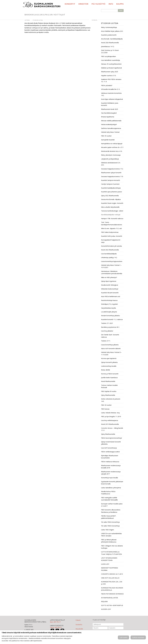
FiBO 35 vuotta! (106, 136)
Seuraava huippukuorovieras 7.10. (112, 176)
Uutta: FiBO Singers (108, 530)
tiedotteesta (32, 32)
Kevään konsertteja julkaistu (110, 316)
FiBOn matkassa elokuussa (110, 462)
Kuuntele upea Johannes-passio (112, 192)
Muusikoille (79, 629)
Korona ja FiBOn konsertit (110, 374)
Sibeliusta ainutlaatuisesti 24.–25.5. (111, 164)
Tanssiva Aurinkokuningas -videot (112, 211)
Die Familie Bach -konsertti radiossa (110, 336)
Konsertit (70, 4)
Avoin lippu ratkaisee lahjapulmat (112, 99)
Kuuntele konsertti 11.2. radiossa (112, 319)
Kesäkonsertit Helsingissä (110, 285)
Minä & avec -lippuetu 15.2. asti (111, 228)
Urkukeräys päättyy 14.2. (109, 257)
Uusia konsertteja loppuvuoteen (112, 261)
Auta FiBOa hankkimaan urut (111, 296)
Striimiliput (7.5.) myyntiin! (109, 304)
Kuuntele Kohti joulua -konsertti (112, 236)
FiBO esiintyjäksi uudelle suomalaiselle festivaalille (109, 499)
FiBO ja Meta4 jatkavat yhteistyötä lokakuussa (109, 541)
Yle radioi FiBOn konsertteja (110, 522)
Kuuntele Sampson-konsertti (111, 180)
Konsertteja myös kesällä (109, 478)
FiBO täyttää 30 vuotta (109, 391)
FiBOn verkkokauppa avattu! (110, 452)
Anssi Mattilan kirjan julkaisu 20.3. (112, 31)
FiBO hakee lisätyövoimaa (110, 232)
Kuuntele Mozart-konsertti (110, 293)
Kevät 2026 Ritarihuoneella (110, 43)
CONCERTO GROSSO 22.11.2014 (112, 574)
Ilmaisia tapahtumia (108, 117)
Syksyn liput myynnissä (109, 281)
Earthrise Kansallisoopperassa (111, 128)
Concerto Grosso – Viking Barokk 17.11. (112, 429)
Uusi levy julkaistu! (107, 331)
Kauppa (120, 4)
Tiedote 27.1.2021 (107, 323)
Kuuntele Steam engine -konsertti (112, 203)
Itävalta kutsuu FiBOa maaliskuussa (108, 493)
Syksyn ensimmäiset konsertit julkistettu (111, 443)
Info (111, 4)
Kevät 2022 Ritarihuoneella (110, 250)
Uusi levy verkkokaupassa (110, 420)
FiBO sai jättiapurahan (108, 56)
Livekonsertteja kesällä (109, 366)
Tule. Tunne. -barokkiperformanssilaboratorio (112, 223)
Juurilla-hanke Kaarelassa (109, 378)
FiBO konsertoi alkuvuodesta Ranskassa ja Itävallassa (111, 511)
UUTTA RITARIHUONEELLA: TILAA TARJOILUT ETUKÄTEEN (111, 553)
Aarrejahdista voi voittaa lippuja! (112, 144)
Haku (121, 10)
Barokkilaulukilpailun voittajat (111, 215)
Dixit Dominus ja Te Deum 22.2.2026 (110, 51)
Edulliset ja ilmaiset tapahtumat (111, 68)
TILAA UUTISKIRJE (99, 620)
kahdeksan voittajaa (31, 28)
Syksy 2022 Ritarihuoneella (110, 196)
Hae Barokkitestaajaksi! (109, 113)
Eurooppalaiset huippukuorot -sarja (111, 241)
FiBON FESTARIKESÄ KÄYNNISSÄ (112, 594)
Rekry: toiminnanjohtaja (109, 27)
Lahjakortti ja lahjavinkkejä (110, 159)
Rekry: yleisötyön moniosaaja (111, 155)
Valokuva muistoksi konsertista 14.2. (111, 94)
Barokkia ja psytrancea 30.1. (110, 327)
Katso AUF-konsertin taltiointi (111, 348)
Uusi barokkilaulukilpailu (109, 254)
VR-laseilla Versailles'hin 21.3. (111, 89)
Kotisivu (27, 20)
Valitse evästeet (138, 637)
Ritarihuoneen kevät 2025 (110, 109)
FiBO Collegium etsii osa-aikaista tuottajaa (112, 547)
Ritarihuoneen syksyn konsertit (111, 173)
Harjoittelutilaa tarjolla (108, 308)
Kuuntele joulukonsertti (109, 35)
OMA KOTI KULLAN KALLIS (110, 578)
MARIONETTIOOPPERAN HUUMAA (109, 569)
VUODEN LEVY (106, 609)
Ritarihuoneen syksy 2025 (110, 72)
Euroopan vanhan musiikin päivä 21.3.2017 (112, 505)
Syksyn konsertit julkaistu (109, 362)
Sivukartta (79, 625)
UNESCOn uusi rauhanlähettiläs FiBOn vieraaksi (111, 535)
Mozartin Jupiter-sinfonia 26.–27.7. (112, 147)
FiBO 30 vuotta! (106, 405)
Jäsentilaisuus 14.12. (108, 46)
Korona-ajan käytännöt (109, 358)
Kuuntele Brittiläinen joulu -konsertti (110, 104)
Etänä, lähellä (106, 370)
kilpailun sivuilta (44, 32)
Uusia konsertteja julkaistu (110, 345)
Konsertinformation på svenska (111, 246)
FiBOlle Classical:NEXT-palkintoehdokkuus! (109, 517)
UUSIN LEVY (105, 564)
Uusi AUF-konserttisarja (109, 448)
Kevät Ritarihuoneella (108, 381)
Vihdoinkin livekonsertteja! (110, 289)
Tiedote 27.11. (106, 341)
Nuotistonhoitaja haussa (109, 300)
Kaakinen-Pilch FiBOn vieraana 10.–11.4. (111, 80)
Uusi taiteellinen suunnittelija (111, 60)
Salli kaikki (123, 637)
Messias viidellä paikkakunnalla (111, 121)
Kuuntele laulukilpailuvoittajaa (111, 188)
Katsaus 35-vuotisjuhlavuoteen (111, 64)
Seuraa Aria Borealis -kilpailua (111, 199)
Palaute (78, 620)
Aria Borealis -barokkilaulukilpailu (112, 39)
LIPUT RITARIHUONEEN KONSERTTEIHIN (109, 559)
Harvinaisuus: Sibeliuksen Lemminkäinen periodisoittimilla (112, 272)
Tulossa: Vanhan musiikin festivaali (109, 386)
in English (94, 20)
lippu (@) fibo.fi (55, 622)
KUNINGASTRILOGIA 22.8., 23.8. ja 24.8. (112, 583)
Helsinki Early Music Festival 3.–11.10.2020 (111, 353)
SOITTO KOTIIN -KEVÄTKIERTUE (112, 605)
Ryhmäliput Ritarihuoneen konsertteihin (110, 457)
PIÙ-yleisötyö (98, 4)
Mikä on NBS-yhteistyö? (109, 277)
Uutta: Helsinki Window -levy (110, 413)
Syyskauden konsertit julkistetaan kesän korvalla (112, 483)
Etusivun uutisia (38, 20)
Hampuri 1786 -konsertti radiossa (112, 219)
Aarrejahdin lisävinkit (108, 140)
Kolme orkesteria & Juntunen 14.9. (111, 400)
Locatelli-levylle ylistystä (109, 312)
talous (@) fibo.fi (56, 627)
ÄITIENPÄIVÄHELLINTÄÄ (110, 598)
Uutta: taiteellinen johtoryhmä (111, 488)
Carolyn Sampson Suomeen (110, 184)
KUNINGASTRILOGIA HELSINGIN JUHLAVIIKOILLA (112, 589)
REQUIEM (104, 602)
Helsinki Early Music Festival (110, 132)
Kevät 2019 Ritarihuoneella (110, 424)
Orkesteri (83, 4)
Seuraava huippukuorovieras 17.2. (112, 169)
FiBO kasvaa (105, 409)
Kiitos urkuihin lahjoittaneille (110, 207)
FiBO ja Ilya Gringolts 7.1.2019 (111, 416)
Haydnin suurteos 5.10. (109, 76)
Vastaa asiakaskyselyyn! (109, 124)
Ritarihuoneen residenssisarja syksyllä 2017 (111, 473)
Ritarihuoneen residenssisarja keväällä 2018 (111, 467)
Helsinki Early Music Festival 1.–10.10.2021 (111, 266)
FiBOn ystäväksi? (107, 85)
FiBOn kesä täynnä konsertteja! (111, 438)
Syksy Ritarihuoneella (108, 395)
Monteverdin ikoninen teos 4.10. (112, 151)
